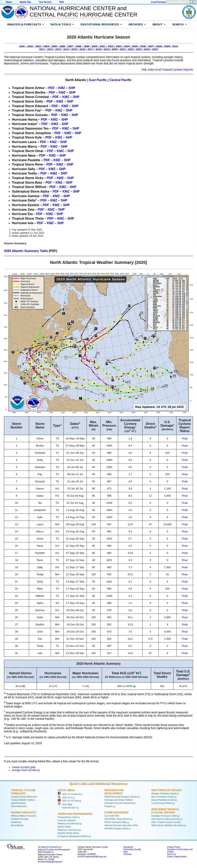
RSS (61, 2)
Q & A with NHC (112, 816)
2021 (123, 49)
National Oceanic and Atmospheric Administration (66, 18)
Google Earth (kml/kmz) (26, 770)
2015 (74, 49)
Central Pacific (120, 80)
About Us (171, 854)
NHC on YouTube (68, 801)
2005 (135, 46)
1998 (78, 46)
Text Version (45, 2)
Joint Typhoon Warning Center (165, 819)
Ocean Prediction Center (163, 800)
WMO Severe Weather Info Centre (167, 825)
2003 (119, 46)
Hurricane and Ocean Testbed (118, 800)
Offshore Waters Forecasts (24, 816)
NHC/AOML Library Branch (117, 819)
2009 (167, 46)
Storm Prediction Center (163, 797)
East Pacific (98, 80)
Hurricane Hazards (67, 820)
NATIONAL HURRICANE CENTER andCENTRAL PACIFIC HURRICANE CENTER (83, 11)
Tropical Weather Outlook (23, 800)
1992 (30, 46)
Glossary (128, 854)
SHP (72, 88)
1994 (46, 46)
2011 (42, 49)
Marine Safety (64, 827)
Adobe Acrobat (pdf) (24, 767)
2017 (91, 49)
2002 (111, 46)
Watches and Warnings (69, 823)
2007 (151, 46)
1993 (38, 46)
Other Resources (117, 813)
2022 (131, 49)
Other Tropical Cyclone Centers (166, 822)
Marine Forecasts (23, 813)
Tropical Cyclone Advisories (24, 797)
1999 (86, 46)
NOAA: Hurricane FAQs (116, 822)
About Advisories (19, 806)
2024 (147, 49)
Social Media (66, 790)
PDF (52, 88)
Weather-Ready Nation (68, 833)
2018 (98, 49)
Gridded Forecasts (20, 819)
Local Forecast (158, 2)
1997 (70, 46)
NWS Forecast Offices (166, 790)
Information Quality (132, 849)
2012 (50, 49)
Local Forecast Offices (162, 803)
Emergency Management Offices (73, 836)
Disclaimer (128, 847)
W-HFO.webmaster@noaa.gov (92, 856)
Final (185, 438)
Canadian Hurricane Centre (164, 816)
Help (126, 852)
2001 (102, 46)
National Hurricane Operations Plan (121, 825)
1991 (22, 46)
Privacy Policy (174, 847)
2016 (82, 49)
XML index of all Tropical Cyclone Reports (167, 70)
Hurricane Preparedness (75, 814)
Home (9, 2)
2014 (66, 49)
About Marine (17, 825)
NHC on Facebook (69, 794)
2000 (95, 46)
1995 (54, 46)
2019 (107, 49)
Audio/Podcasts (18, 803)
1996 (62, 46)
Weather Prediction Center (164, 793)
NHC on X (65, 797)
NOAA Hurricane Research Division (121, 797)
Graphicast (16, 822)
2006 (143, 46)
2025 (155, 49)
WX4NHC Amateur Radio (116, 828)
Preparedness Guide (67, 817)
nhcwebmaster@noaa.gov (50, 862)
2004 (127, 46)
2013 (58, 49)
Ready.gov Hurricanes (68, 830)
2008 (159, 46)
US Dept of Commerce (48, 847)
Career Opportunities (177, 856)
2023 (139, 49)
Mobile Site (25, 2)
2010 (175, 46)
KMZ (62, 88)
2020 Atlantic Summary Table (26, 251)
